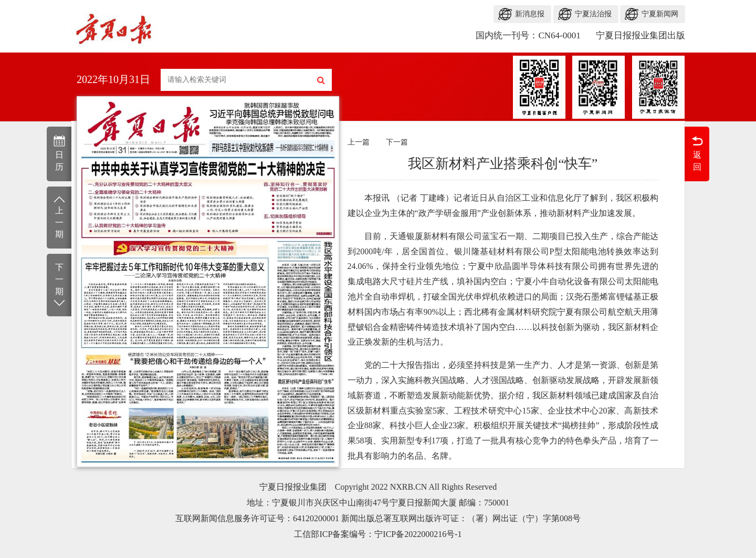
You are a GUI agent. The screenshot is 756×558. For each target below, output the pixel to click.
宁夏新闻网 (660, 14)
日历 (59, 153)
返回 (697, 153)
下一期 (59, 286)
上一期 (59, 217)
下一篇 (397, 142)
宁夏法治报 (593, 14)
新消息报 (530, 14)
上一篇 (359, 142)
